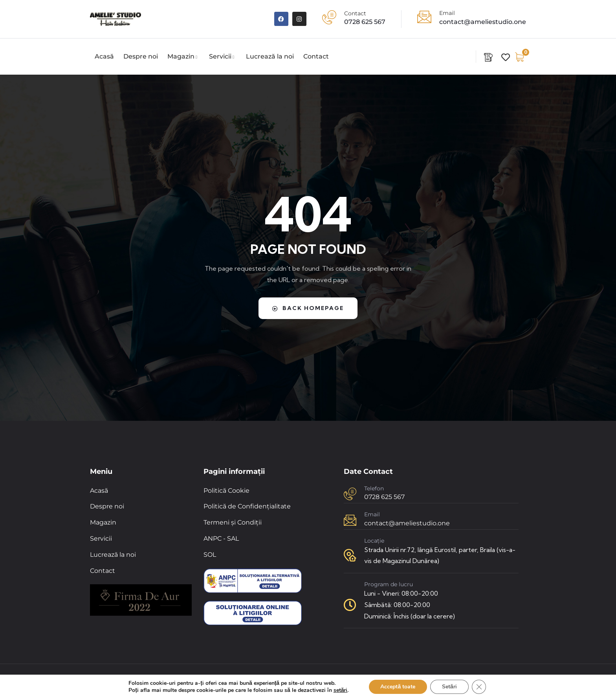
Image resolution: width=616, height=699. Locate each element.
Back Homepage (308, 308)
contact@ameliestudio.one (483, 22)
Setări (449, 687)
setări (341, 690)
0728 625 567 (365, 22)
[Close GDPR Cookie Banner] (479, 687)
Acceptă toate (398, 687)
